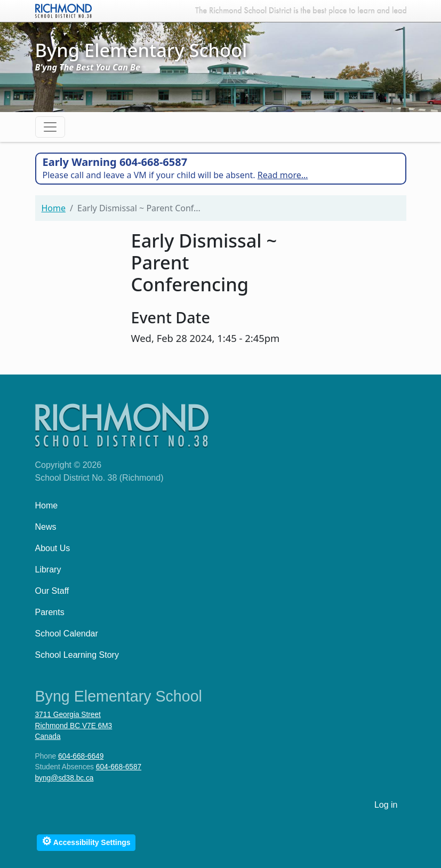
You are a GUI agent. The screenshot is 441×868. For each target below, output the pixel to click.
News (46, 527)
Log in (386, 805)
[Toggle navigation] (50, 127)
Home (54, 208)
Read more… (283, 175)
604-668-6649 (81, 756)
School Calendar (67, 634)
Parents (50, 612)
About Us (53, 548)
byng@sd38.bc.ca (65, 778)
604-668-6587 (119, 767)
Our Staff (52, 591)
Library (48, 570)
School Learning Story (77, 655)
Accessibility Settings (86, 841)
